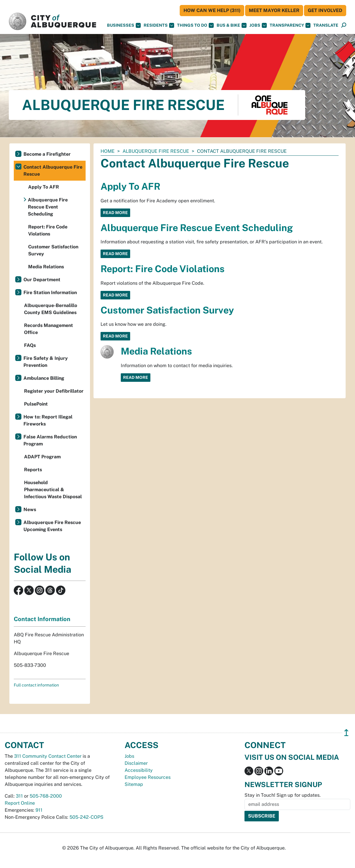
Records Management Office (49, 329)
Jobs (258, 25)
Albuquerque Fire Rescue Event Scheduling (197, 228)
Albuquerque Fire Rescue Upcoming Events (52, 526)
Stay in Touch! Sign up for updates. (283, 795)
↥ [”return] (346, 733)
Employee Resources (148, 777)
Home (108, 151)
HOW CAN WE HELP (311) (212, 10)
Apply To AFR (130, 186)
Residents (159, 25)
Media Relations (156, 351)
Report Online (20, 803)
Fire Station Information (50, 293)
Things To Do (195, 25)
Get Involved (325, 10)
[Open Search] (344, 25)
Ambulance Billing (44, 378)
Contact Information (42, 619)
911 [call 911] (39, 810)
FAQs (30, 345)
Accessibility (139, 770)
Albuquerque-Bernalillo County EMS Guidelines (51, 309)
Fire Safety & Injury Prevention (46, 362)
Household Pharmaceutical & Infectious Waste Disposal (53, 490)
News (30, 510)
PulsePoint (36, 404)
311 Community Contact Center (48, 756)
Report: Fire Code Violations (163, 269)
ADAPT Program (42, 457)
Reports (33, 470)
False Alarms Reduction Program (50, 440)
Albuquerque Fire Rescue (156, 151)
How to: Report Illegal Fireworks (48, 420)
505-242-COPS (86, 817)
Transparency (290, 25)
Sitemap (134, 784)
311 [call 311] (19, 796)
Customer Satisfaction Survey (167, 310)
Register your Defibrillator (54, 391)
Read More (115, 213)
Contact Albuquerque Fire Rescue (53, 171)
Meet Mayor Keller (274, 10)
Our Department (42, 280)
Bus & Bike (232, 25)
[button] (326, 25)
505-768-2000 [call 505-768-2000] (46, 796)
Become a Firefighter (47, 154)
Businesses (124, 25)
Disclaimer (136, 763)
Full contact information (36, 685)
